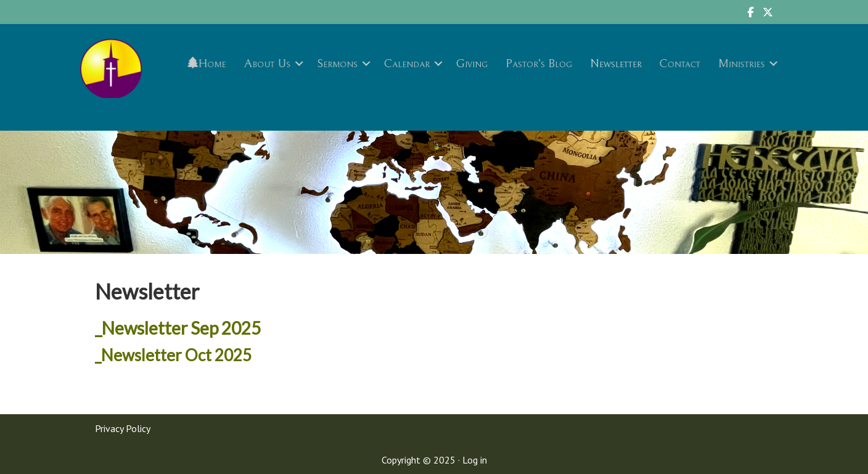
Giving (472, 63)
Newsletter (615, 63)
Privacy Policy (123, 428)
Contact (679, 63)
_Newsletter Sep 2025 (178, 328)
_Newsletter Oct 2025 (173, 355)
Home (208, 63)
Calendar (407, 63)
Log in (475, 460)
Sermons (338, 63)
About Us (268, 63)
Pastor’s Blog (538, 63)
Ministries (740, 63)
